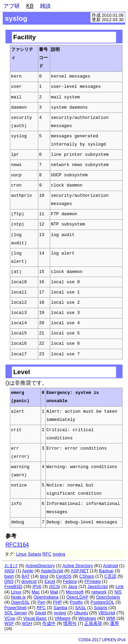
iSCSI (55, 586)
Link (120, 586)
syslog (59, 554)
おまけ (11, 566)
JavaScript (98, 586)
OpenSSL (20, 602)
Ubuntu (81, 613)
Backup (106, 571)
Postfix (76, 602)
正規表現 (93, 623)
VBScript (107, 613)
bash (9, 576)
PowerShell (16, 608)
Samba (60, 608)
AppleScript (52, 571)
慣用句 (70, 623)
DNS (9, 581)
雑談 (45, 6)
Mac (35, 592)
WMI (111, 618)
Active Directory (78, 566)
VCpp (10, 618)
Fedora (70, 581)
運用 (114, 623)
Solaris (35, 554)
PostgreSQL (102, 602)
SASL (81, 608)
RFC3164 (17, 545)
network (99, 592)
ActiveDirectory (40, 566)
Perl (41, 602)
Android (110, 566)
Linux (22, 554)
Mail (54, 592)
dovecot (29, 581)
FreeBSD (13, 586)
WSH (27, 623)
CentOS (64, 576)
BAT (26, 576)
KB (30, 6)
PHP (57, 602)
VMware (63, 618)
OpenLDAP (77, 597)
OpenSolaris (108, 597)
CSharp (87, 576)
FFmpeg (93, 581)
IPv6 (37, 586)
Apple (28, 571)
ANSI (10, 571)
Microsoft (75, 592)
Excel (50, 581)
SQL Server (16, 613)
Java (73, 586)
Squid (40, 613)
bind (44, 576)
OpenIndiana (46, 597)
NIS (118, 592)
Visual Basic (35, 618)
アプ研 (12, 6)
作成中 (49, 623)
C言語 (110, 576)
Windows (87, 618)
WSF (9, 623)
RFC (47, 554)
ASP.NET (80, 571)
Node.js (18, 597)
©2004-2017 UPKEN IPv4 (102, 640)
